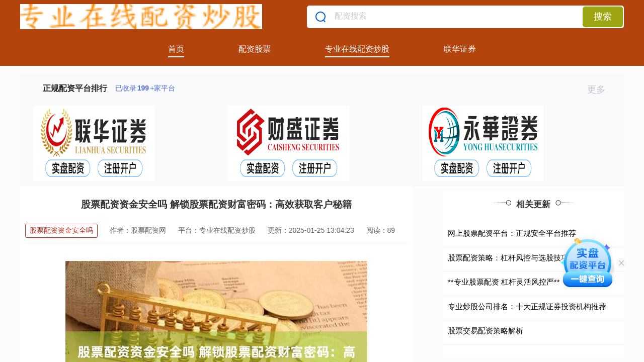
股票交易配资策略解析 (486, 331)
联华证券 (460, 49)
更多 (600, 89)
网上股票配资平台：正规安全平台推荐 (512, 233)
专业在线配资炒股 (357, 49)
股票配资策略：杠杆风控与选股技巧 (508, 258)
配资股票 (255, 49)
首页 (176, 49)
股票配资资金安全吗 (61, 230)
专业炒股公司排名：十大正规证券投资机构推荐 (527, 306)
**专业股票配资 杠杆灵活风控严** (504, 282)
